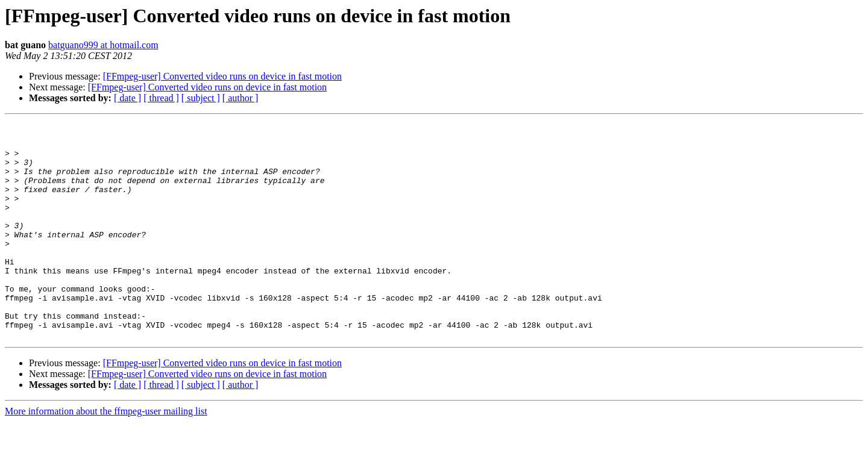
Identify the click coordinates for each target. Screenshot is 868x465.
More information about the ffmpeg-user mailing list (106, 454)
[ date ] (127, 98)
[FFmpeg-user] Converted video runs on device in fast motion (222, 76)
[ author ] (241, 98)
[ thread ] (161, 98)
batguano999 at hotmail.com (103, 45)
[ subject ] (201, 98)
